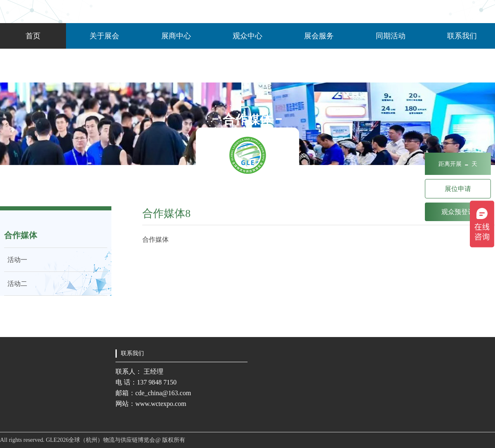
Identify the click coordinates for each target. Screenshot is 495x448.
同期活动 (391, 36)
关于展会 (104, 36)
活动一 (16, 260)
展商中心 (176, 36)
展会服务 (319, 36)
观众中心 (247, 36)
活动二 (16, 284)
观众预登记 (458, 212)
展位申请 (458, 189)
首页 (33, 36)
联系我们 (462, 36)
